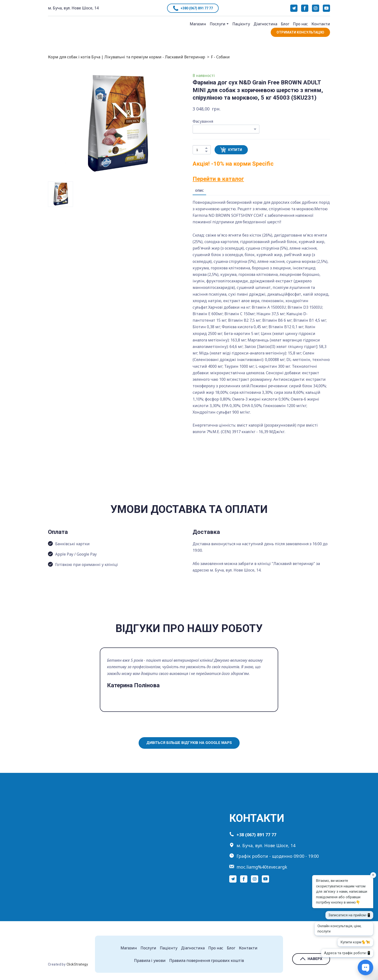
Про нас (300, 24)
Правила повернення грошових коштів (207, 960)
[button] (193, 8)
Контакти (321, 24)
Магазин (198, 24)
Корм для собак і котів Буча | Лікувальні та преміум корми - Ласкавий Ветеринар (127, 57)
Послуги (218, 24)
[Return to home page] (68, 29)
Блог (285, 24)
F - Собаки (220, 57)
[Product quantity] (200, 150)
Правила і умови (150, 960)
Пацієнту (241, 24)
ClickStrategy (77, 964)
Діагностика (265, 24)
